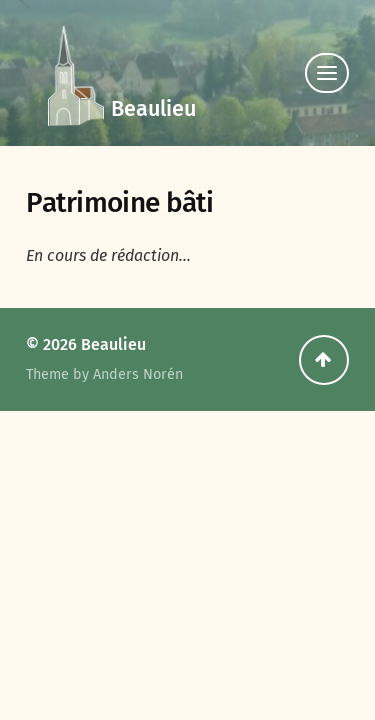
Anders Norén (138, 374)
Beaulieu (153, 109)
